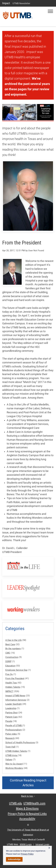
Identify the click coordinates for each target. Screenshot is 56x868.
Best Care (10, 644)
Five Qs (9, 674)
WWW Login (26, 844)
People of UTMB (14, 726)
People (9, 721)
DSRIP (8, 661)
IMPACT (9, 691)
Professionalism (14, 730)
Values (9, 760)
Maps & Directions (27, 809)
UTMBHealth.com (34, 803)
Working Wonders (14, 768)
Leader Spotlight (14, 704)
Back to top (28, 796)
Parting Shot (11, 713)
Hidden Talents (13, 687)
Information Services (16, 700)
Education (10, 666)
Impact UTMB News (15, 696)
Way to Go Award (14, 764)
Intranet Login (42, 844)
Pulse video (11, 734)
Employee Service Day (16, 670)
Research (10, 738)
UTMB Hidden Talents (16, 751)
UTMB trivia (11, 755)
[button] (50, 11)
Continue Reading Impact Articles (28, 783)
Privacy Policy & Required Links (27, 814)
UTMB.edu (16, 803)
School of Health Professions (20, 743)
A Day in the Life (14, 640)
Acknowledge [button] (14, 859)
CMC (8, 653)
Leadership (11, 708)
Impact (6, 3)
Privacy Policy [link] (27, 854)
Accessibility (27, 819)
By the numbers (13, 649)
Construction (12, 657)
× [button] (49, 848)
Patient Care (11, 717)
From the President (15, 678)
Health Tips (11, 683)
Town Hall (10, 747)
